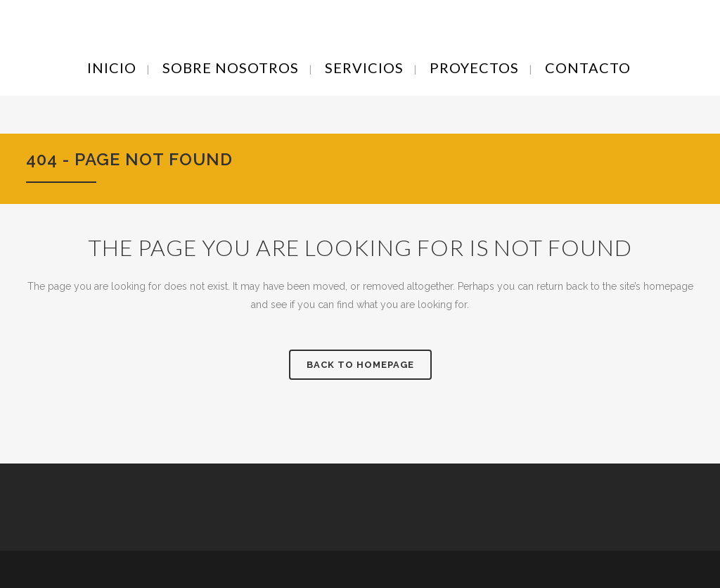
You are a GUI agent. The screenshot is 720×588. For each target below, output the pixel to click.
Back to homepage (360, 365)
